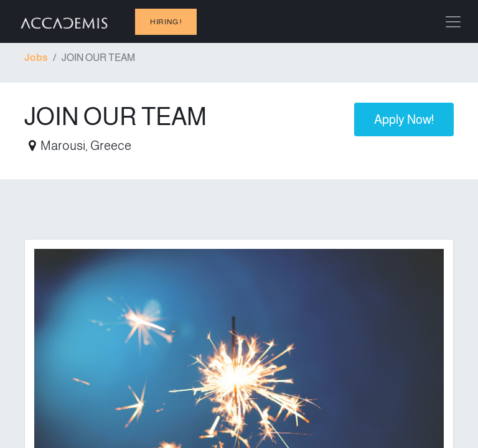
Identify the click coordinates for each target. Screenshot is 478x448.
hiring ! (166, 22)
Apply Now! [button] (404, 119)
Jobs (36, 58)
